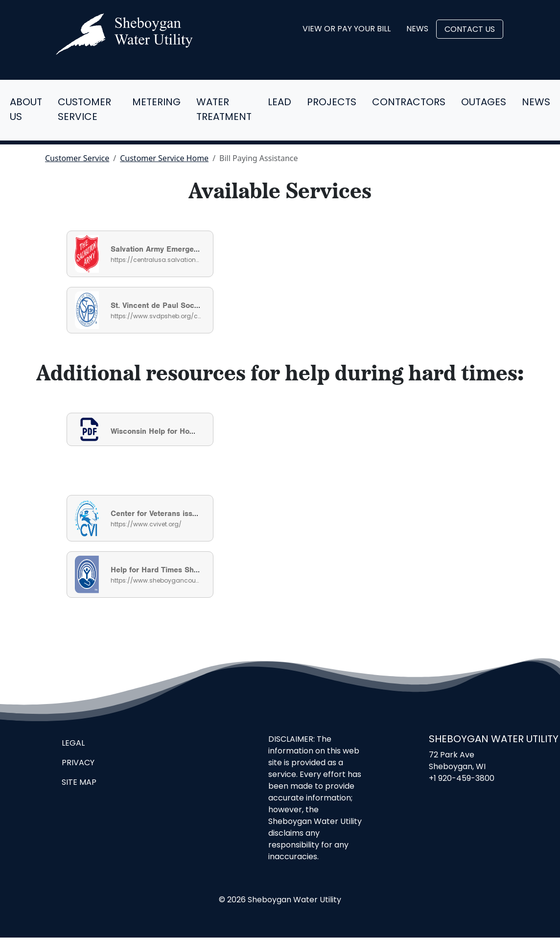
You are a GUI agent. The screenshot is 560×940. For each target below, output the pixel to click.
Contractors (409, 103)
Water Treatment (224, 110)
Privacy (78, 763)
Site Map (79, 783)
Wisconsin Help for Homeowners (168, 431)
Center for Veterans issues (158, 514)
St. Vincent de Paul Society (159, 305)
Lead (280, 103)
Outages (484, 103)
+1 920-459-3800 (462, 779)
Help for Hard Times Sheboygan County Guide (193, 570)
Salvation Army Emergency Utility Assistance (190, 249)
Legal (73, 744)
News (417, 29)
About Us (26, 110)
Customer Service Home (164, 158)
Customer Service (84, 110)
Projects (332, 103)
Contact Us (470, 30)
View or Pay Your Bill (347, 29)
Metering (156, 103)
